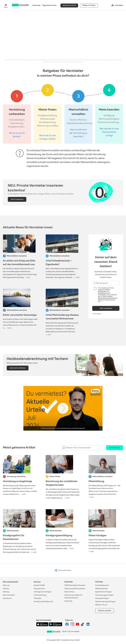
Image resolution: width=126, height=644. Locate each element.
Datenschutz (69, 592)
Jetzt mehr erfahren (18, 368)
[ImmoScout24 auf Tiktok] (83, 626)
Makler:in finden (89, 5)
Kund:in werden (105, 611)
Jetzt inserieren (17, 199)
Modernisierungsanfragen (105, 602)
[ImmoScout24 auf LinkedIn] (88, 626)
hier (99, 302)
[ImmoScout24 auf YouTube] (78, 626)
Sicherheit (68, 601)
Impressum (7, 598)
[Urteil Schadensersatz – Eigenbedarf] (63, 257)
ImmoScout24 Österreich (43, 602)
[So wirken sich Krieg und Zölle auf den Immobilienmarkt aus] (20, 257)
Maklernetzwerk (101, 589)
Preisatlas (38, 598)
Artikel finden (115, 448)
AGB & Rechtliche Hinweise (75, 585)
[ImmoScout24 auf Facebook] (67, 626)
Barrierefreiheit (9, 595)
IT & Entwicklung (40, 595)
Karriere (6, 589)
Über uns (6, 585)
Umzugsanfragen (102, 598)
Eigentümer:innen (49, 5)
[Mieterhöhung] (106, 477)
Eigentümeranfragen (103, 592)
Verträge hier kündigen (43, 592)
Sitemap (6, 592)
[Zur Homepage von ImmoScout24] (20, 6)
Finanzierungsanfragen (104, 595)
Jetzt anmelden (106, 308)
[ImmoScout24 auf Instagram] (72, 626)
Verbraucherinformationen (75, 589)
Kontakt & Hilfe (39, 585)
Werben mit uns (101, 605)
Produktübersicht (102, 585)
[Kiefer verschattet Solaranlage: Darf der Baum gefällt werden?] (20, 309)
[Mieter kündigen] (106, 531)
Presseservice (39, 589)
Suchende (36, 5)
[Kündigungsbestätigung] (63, 530)
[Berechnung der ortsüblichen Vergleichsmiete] (63, 477)
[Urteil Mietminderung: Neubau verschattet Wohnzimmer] (63, 312)
